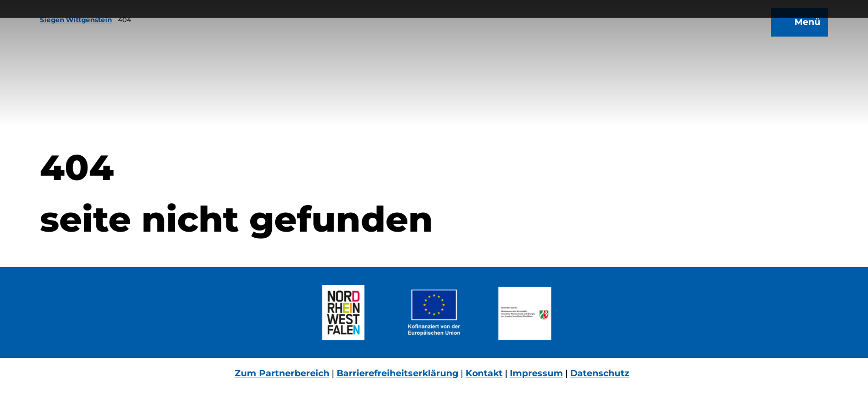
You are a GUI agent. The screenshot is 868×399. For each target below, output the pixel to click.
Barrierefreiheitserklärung (397, 373)
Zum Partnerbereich (282, 373)
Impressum (536, 373)
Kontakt (484, 373)
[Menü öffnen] (795, 32)
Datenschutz (600, 373)
